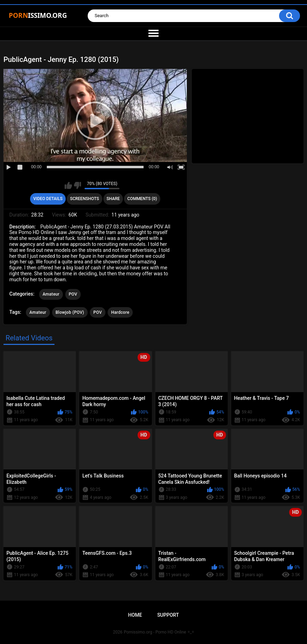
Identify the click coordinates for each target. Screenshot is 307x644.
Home (135, 615)
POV (73, 294)
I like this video (68, 185)
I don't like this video (77, 185)
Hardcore (120, 312)
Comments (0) (142, 199)
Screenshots (84, 199)
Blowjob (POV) (70, 312)
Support (168, 615)
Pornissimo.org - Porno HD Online (155, 632)
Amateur (51, 294)
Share (113, 199)
